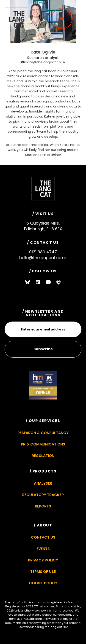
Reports (43, 506)
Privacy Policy (43, 560)
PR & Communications (43, 444)
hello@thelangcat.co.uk (43, 258)
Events (43, 549)
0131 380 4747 (43, 252)
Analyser (43, 483)
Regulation (43, 456)
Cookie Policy (43, 583)
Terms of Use (43, 572)
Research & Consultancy (43, 433)
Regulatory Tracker (43, 495)
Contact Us (43, 537)
